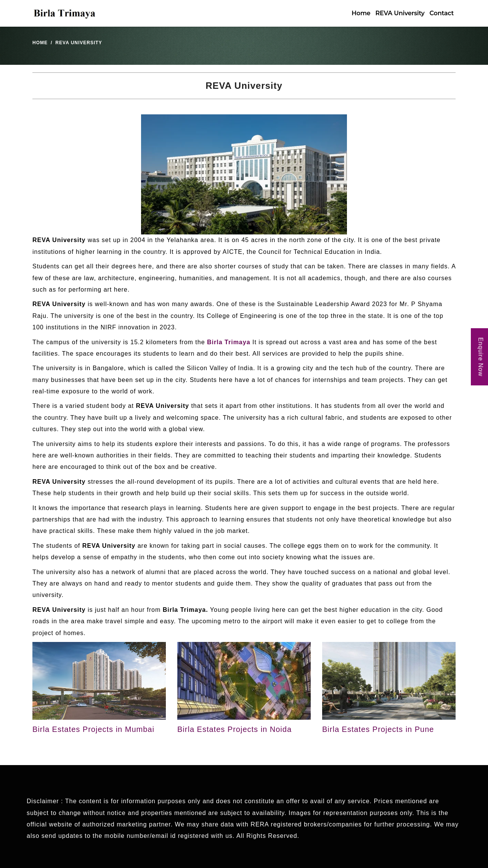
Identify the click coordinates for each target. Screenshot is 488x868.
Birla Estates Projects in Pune (378, 729)
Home (361, 13)
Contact (442, 13)
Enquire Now (481, 357)
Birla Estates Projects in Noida (234, 729)
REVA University (400, 13)
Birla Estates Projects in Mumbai (93, 729)
